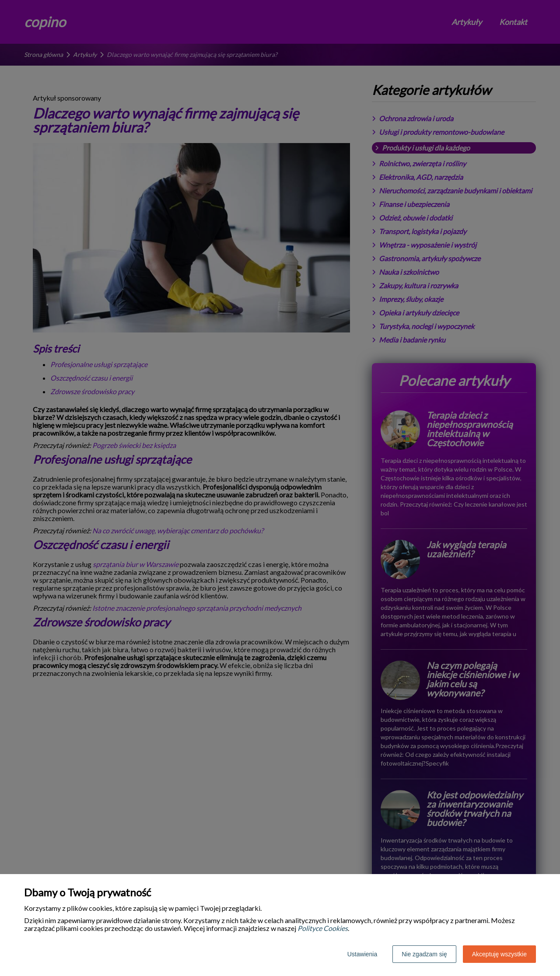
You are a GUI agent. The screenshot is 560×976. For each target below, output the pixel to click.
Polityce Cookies (323, 928)
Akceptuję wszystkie (499, 954)
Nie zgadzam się (424, 954)
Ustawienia (362, 954)
